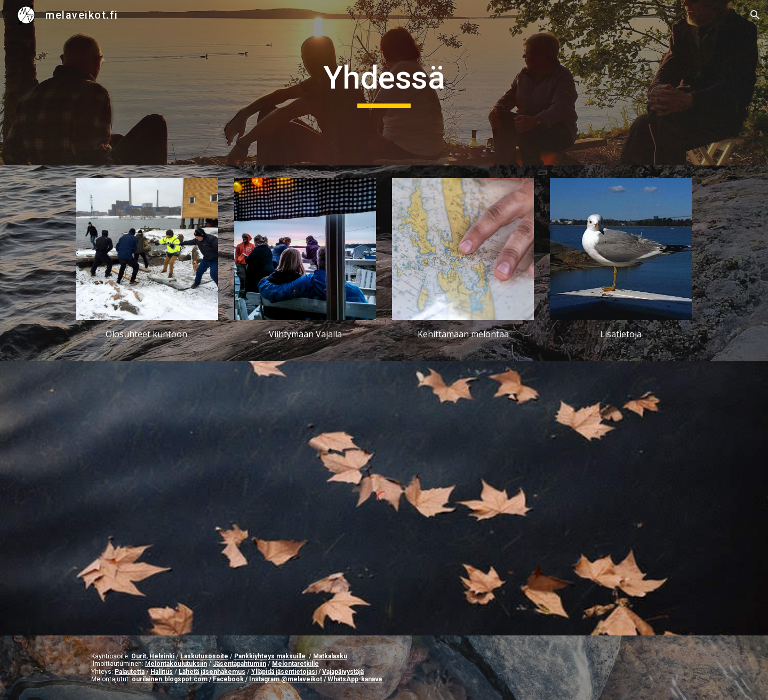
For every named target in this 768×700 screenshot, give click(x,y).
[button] (755, 15)
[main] (384, 83)
